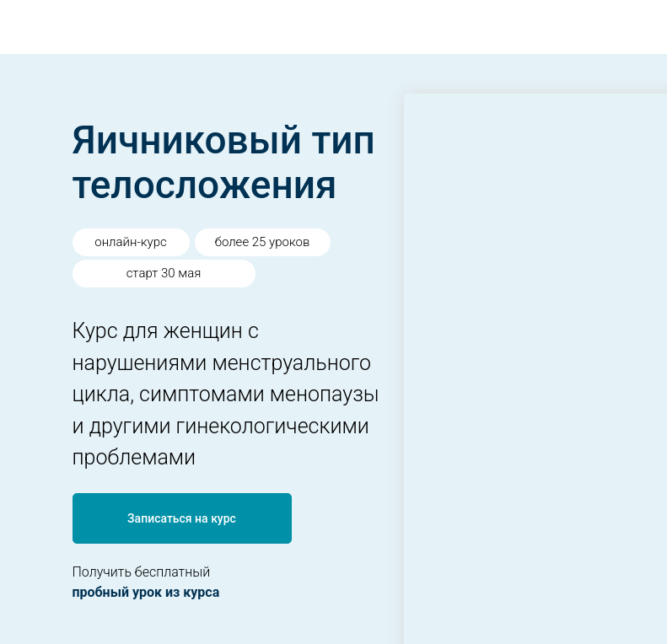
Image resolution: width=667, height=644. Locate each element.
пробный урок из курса (146, 592)
